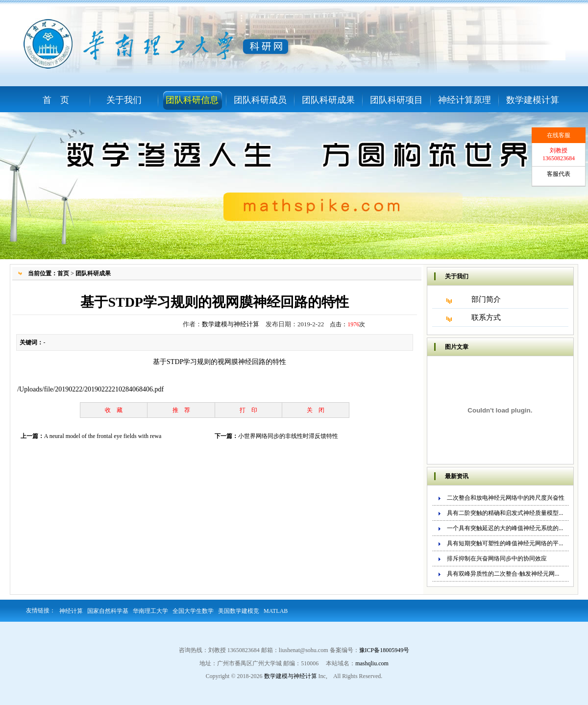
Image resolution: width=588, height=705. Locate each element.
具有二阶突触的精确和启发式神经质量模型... (505, 513)
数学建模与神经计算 (231, 324)
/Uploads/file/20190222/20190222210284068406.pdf (90, 389)
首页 (63, 273)
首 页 (56, 100)
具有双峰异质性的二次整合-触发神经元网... (503, 574)
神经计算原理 (465, 100)
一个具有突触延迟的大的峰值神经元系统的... (505, 528)
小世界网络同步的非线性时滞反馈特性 (288, 436)
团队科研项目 (396, 100)
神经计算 (71, 611)
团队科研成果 (328, 100)
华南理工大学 (150, 611)
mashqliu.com (372, 663)
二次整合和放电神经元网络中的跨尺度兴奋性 (506, 498)
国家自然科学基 (108, 611)
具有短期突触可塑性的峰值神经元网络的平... (505, 543)
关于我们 (124, 100)
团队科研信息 (192, 100)
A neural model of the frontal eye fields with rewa (103, 436)
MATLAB (276, 611)
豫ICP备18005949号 (384, 650)
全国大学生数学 (193, 611)
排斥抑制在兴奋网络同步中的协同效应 (497, 559)
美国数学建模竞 (239, 611)
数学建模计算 (533, 100)
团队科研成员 (260, 100)
